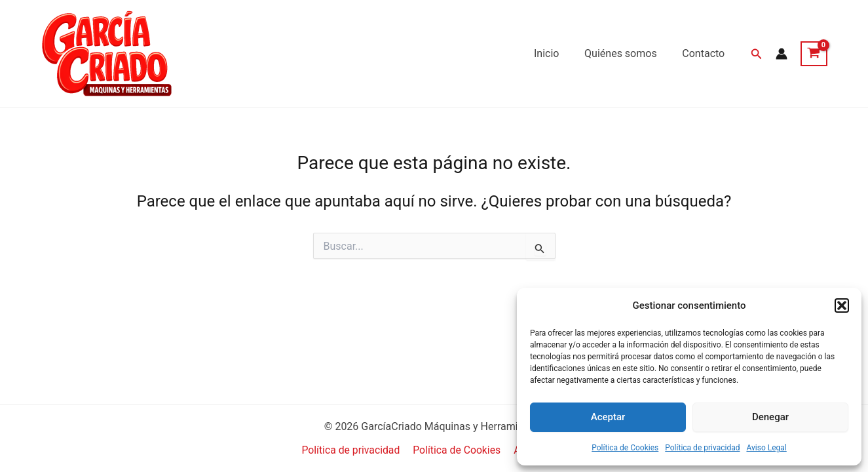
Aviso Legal (766, 448)
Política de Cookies (625, 448)
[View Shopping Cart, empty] (814, 54)
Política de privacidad (702, 448)
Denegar (770, 417)
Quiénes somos (627, 53)
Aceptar (608, 417)
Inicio (557, 53)
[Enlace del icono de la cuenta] (782, 54)
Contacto (706, 53)
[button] (842, 305)
